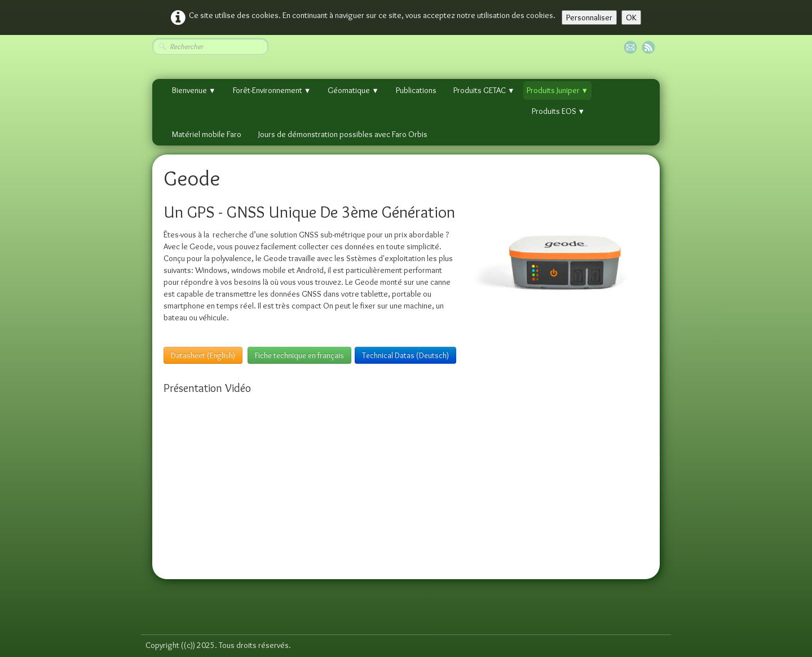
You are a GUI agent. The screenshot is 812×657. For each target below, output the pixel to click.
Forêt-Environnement (272, 90)
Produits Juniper (558, 90)
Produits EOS (559, 111)
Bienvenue (194, 90)
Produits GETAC (484, 90)
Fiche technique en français (299, 355)
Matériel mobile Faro (207, 134)
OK (631, 17)
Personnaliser (589, 17)
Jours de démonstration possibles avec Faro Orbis (343, 134)
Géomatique (353, 90)
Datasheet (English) (203, 355)
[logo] (149, 609)
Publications (416, 90)
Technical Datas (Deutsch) (405, 355)
